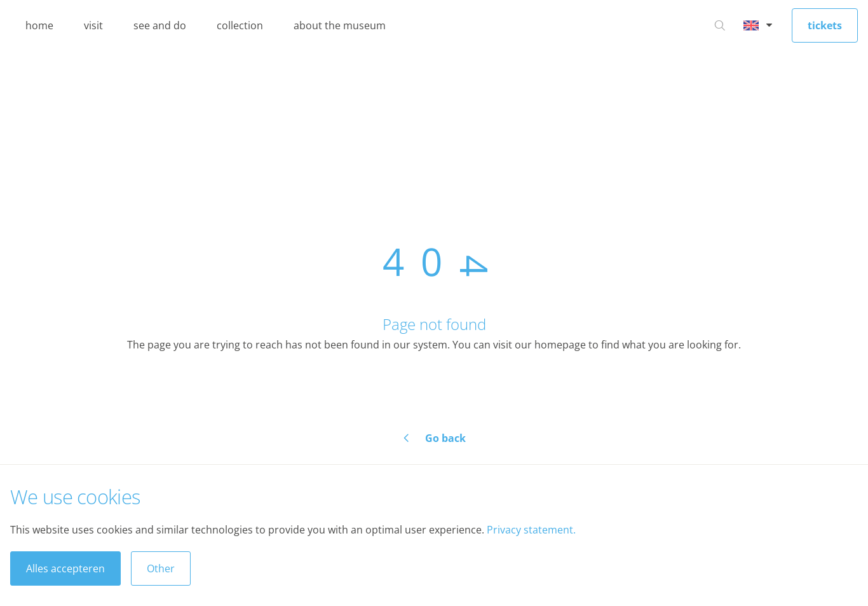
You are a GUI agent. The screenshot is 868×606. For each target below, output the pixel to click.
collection (240, 25)
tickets (825, 25)
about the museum (340, 25)
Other (161, 568)
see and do (160, 25)
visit (93, 25)
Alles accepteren (65, 568)
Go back (445, 438)
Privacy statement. (531, 530)
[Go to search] (720, 25)
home (39, 25)
